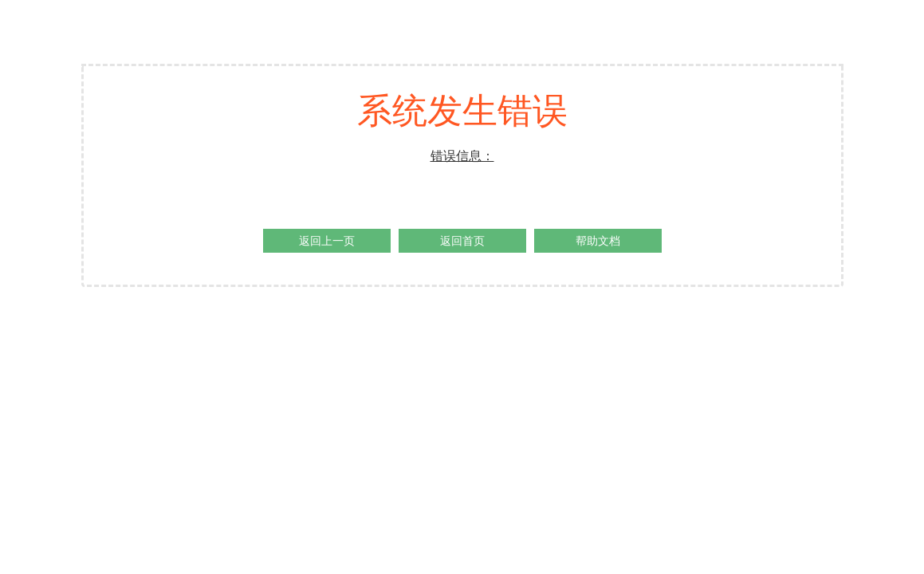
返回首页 (462, 241)
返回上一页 (327, 241)
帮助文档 (598, 241)
